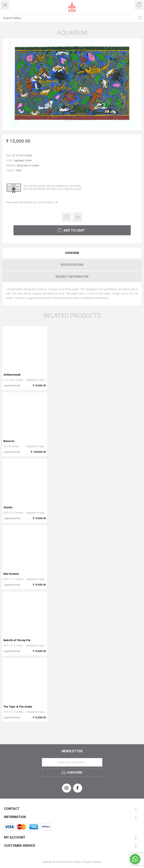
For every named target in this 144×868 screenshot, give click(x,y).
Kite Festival (11, 574)
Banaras (9, 441)
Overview (72, 253)
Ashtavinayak (12, 375)
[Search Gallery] (68, 18)
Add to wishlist (67, 217)
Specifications (72, 265)
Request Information (72, 277)
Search (140, 18)
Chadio (8, 507)
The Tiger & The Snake (18, 707)
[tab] (72, 253)
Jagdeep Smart (23, 160)
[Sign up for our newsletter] (72, 762)
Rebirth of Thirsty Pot (17, 640)
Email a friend (77, 217)
